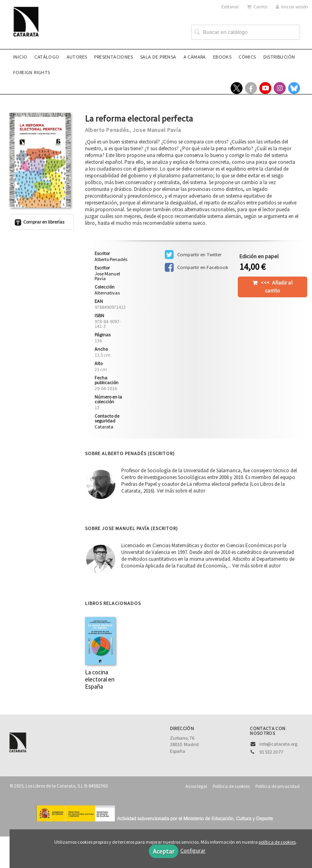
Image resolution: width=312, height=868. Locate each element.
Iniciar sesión (292, 7)
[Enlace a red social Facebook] (251, 88)
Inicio (20, 57)
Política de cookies (231, 786)
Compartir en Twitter (193, 255)
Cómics (247, 57)
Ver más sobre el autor (181, 491)
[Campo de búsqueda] (246, 32)
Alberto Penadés (107, 130)
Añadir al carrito (276, 287)
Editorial (230, 7)
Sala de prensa (158, 57)
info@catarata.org (278, 744)
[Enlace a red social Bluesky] (294, 88)
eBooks (222, 57)
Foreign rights (32, 72)
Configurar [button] (193, 850)
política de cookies (277, 842)
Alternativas (107, 293)
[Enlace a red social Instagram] (280, 88)
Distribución (279, 57)
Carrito (257, 7)
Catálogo (47, 57)
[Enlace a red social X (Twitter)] (237, 88)
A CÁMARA (195, 57)
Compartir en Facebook (196, 267)
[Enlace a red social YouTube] (265, 88)
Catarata (104, 427)
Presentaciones (114, 57)
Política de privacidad (277, 786)
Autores (77, 57)
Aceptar (164, 851)
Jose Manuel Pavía (157, 130)
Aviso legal (196, 786)
